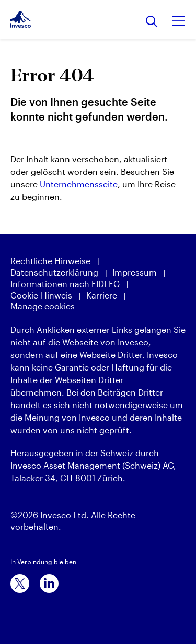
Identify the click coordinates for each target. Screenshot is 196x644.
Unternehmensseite (79, 184)
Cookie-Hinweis (41, 295)
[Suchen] (152, 22)
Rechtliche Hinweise (50, 261)
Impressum (135, 272)
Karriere (102, 295)
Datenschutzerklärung (54, 272)
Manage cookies (43, 306)
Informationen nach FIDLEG (65, 284)
